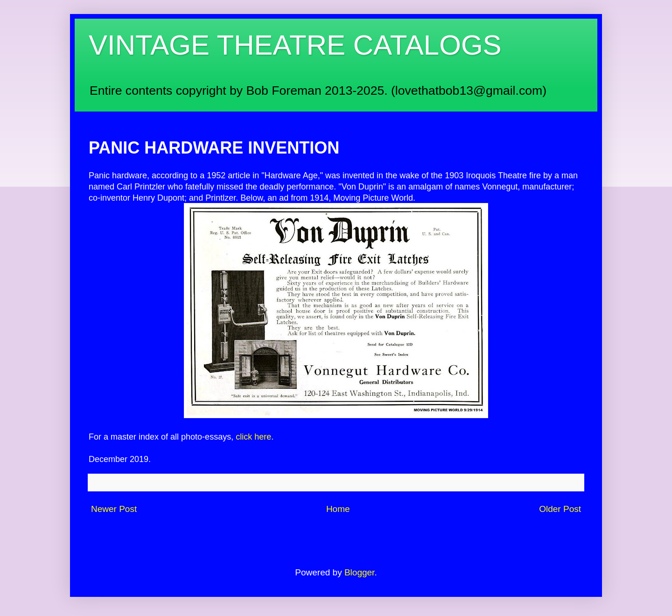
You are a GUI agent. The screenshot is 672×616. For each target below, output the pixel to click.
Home (338, 509)
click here (253, 437)
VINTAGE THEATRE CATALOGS (295, 45)
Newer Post (114, 509)
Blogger (359, 572)
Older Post (560, 509)
